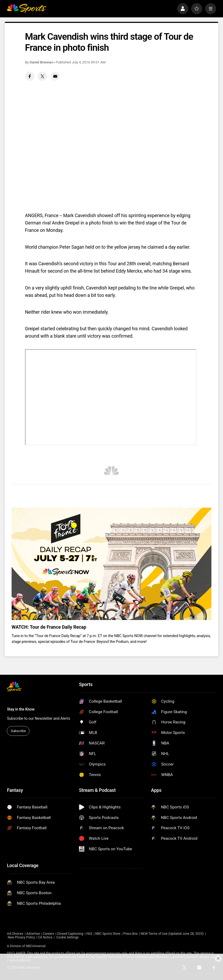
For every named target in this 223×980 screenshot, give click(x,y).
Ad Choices (15, 934)
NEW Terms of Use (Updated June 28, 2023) (172, 934)
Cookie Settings (67, 937)
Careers (48, 934)
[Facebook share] (30, 76)
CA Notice (45, 937)
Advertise (33, 934)
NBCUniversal (36, 946)
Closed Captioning (70, 934)
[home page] (27, 9)
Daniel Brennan (41, 62)
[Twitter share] (42, 76)
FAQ (89, 934)
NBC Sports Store (108, 934)
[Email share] (55, 76)
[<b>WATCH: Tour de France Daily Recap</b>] (112, 564)
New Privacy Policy (21, 937)
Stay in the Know (21, 709)
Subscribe (18, 731)
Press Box (130, 934)
